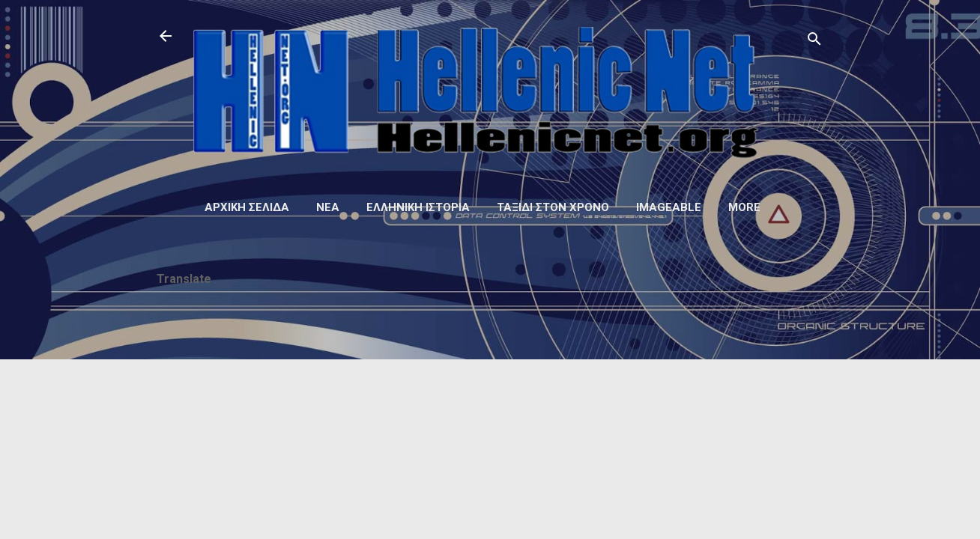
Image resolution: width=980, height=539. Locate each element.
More (744, 207)
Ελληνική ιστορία (418, 207)
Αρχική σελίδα (247, 207)
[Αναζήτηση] (814, 41)
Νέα (328, 207)
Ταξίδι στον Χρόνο (553, 207)
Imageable (669, 207)
